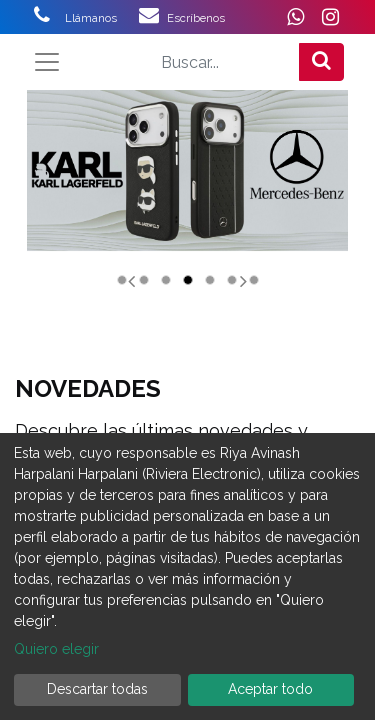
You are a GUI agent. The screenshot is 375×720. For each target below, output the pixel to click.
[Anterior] (131, 242)
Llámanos (102, 18)
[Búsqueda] (321, 62)
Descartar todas (97, 689)
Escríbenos (196, 18)
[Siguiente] (244, 242)
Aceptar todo (270, 689)
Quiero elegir (56, 649)
